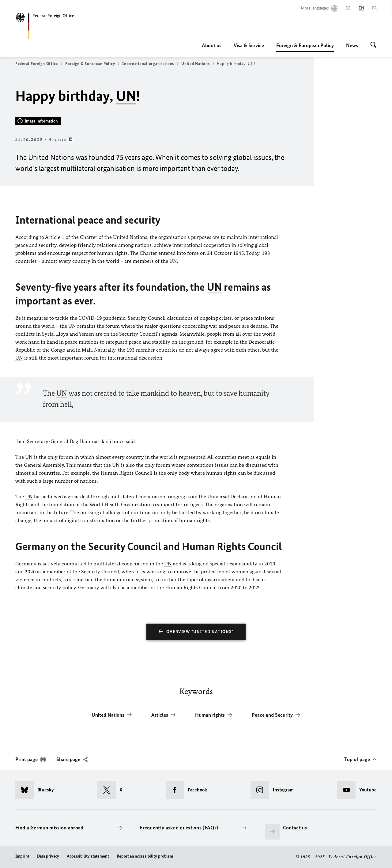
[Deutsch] (348, 8)
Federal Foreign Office (39, 64)
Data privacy (48, 856)
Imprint (22, 856)
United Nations (198, 64)
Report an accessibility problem (145, 856)
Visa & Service (249, 45)
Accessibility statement (88, 856)
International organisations (150, 64)
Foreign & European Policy (305, 45)
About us (212, 45)
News (352, 45)
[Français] (374, 8)
